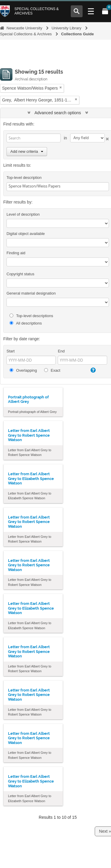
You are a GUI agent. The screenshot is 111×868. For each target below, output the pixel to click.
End (61, 351)
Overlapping (23, 370)
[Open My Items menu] (105, 11)
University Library (66, 28)
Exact (52, 370)
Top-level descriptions (31, 316)
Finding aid (16, 253)
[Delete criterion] (107, 138)
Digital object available (26, 234)
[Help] (93, 370)
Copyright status (20, 274)
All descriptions (26, 323)
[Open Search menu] (77, 11)
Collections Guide (77, 34)
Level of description (23, 214)
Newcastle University (24, 28)
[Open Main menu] (91, 11)
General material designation (31, 293)
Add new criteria (27, 151)
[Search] (34, 138)
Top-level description (24, 178)
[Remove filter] (61, 87)
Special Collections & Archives (37, 11)
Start (11, 351)
